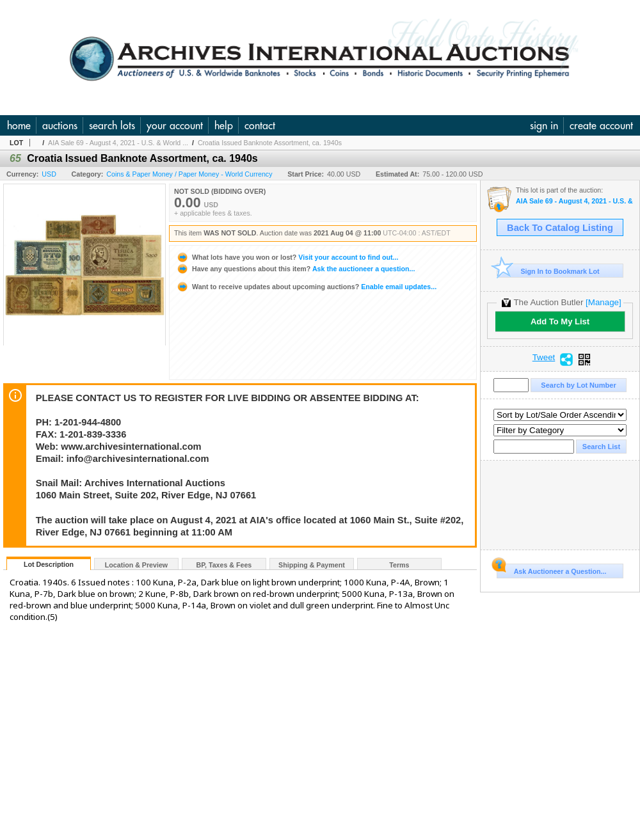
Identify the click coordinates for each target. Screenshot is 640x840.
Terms (399, 565)
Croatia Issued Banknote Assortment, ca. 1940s (270, 143)
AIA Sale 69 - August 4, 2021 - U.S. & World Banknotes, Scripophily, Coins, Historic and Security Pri (574, 201)
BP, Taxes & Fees (224, 565)
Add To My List (560, 321)
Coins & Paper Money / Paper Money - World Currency (189, 174)
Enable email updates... (306, 287)
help (224, 125)
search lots (112, 125)
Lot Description (49, 564)
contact (260, 125)
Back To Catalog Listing (560, 228)
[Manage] (603, 302)
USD (49, 174)
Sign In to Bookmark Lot (548, 271)
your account (175, 125)
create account (601, 125)
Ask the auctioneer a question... (295, 269)
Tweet (544, 358)
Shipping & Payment (312, 565)
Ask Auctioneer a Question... (551, 569)
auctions (60, 125)
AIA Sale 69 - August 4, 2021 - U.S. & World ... (118, 143)
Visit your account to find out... (287, 257)
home (19, 125)
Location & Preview (136, 565)
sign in (544, 125)
